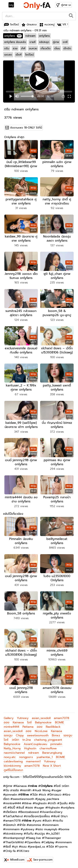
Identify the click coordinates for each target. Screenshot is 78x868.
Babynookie (43, 722)
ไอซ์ (29, 722)
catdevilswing (13, 761)
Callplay (49, 842)
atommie (35, 825)
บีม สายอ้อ (12, 790)
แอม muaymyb (47, 829)
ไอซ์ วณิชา (63, 786)
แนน (24, 847)
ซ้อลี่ (8, 847)
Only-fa (11, 851)
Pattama (28, 727)
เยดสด (8, 55)
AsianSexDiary (52, 812)
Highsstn (30, 748)
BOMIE (59, 722)
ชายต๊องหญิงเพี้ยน (38, 816)
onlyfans (13, 36)
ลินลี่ (21, 808)
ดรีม (7, 48)
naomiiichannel (14, 753)
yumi (38, 821)
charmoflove (48, 748)
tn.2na (27, 740)
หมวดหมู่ (50, 24)
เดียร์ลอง (11, 812)
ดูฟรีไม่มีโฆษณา (13, 770)
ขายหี (33, 42)
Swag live (35, 838)
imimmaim (52, 825)
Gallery (9, 718)
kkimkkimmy (12, 766)
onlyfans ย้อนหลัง (15, 42)
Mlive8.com (17, 860)
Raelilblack (53, 727)
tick (44, 795)
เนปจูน (41, 834)
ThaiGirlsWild (14, 842)
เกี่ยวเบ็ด (46, 48)
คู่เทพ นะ (66, 5)
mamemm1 (33, 761)
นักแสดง (32, 24)
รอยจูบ (8, 735)
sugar (58, 790)
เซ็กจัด (67, 48)
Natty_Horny (12, 748)
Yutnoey (23, 718)
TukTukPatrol (14, 816)
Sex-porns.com (43, 860)
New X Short (52, 766)
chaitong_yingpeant (48, 740)
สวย (15, 48)
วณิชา (15, 740)
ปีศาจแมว (55, 795)
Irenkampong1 (15, 838)
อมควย (33, 48)
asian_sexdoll (41, 718)
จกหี (65, 42)
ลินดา (48, 821)
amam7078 (61, 718)
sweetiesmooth (38, 735)
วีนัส (35, 795)
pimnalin (56, 744)
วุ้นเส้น (64, 803)
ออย (7, 722)
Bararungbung (52, 753)
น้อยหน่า (11, 825)
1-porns (62, 847)
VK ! (65, 24)
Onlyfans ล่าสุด (14, 137)
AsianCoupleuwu (35, 744)
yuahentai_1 (45, 757)
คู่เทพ (56, 42)
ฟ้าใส (22, 825)
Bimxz (56, 735)
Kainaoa (18, 722)
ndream (30, 36)
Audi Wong (43, 790)
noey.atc (10, 757)
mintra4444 (11, 727)
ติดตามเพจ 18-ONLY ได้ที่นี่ (26, 128)
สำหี (23, 48)
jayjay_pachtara (48, 799)
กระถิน (59, 821)
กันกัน (30, 834)
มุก (16, 847)
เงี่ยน (57, 48)
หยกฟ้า (27, 790)
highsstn (41, 803)
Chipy (20, 735)
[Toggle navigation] (12, 5)
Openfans (34, 842)
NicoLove (41, 731)
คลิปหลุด (44, 42)
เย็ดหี (19, 55)
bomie (65, 829)
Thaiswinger (53, 838)
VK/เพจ (24, 851)
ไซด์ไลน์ (14, 24)
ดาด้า (53, 803)
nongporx (26, 757)
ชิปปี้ (12, 808)
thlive (28, 803)
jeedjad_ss (38, 847)
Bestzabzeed (30, 812)
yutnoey (29, 829)
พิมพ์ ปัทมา (60, 816)
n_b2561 (54, 834)
